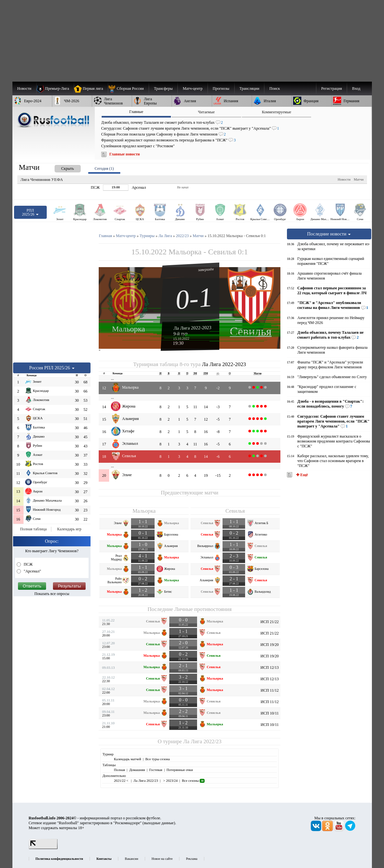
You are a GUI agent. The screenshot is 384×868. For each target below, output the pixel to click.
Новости (344, 179)
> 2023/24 (170, 780)
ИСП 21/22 (270, 622)
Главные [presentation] (136, 112)
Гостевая (156, 770)
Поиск (275, 88)
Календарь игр (69, 529)
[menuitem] (128, 88)
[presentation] (61, 167)
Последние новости (329, 234)
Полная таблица (33, 529)
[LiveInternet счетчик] (43, 848)
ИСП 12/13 (270, 667)
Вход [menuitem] (356, 88)
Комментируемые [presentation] (276, 112)
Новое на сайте (162, 859)
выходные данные (159, 823)
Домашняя (137, 770)
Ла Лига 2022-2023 (192, 328)
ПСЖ (28, 564)
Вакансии (132, 859)
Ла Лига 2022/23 (202, 741)
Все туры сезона (158, 759)
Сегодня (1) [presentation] (104, 169)
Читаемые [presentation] (206, 112)
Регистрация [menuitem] (332, 88)
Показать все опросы (52, 594)
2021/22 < (121, 780)
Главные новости (125, 154)
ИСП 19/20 (270, 645)
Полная (119, 770)
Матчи (359, 179)
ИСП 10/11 (269, 713)
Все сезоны (193, 780)
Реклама (192, 859)
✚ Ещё (301, 475)
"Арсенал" (32, 571)
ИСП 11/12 (269, 690)
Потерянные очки (180, 770)
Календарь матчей (127, 759)
